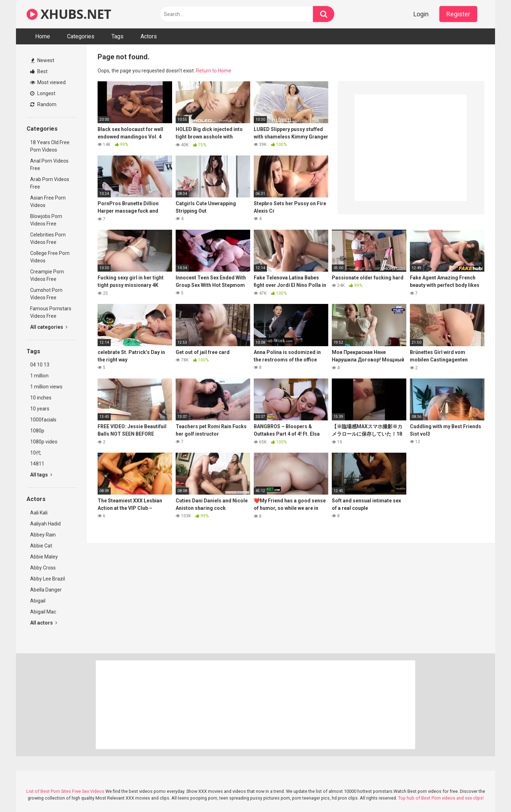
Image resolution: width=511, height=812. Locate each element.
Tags (117, 36)
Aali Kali (39, 513)
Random (43, 104)
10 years (40, 409)
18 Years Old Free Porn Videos (50, 146)
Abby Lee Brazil (48, 579)
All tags (41, 475)
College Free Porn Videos (50, 257)
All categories (49, 327)
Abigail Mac (43, 612)
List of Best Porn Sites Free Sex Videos (65, 791)
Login (421, 14)
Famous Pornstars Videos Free (51, 312)
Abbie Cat (41, 546)
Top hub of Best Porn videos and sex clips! (441, 798)
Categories (81, 36)
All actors (44, 623)
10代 (35, 453)
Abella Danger (46, 590)
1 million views (46, 387)
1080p (37, 431)
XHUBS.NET (69, 14)
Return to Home (214, 71)
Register (458, 14)
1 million (39, 376)
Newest (43, 60)
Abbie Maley (44, 557)
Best (39, 71)
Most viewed (48, 82)
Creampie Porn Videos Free (47, 275)
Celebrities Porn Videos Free (48, 238)
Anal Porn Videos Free (49, 165)
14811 (37, 464)
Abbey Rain (43, 535)
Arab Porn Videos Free (50, 183)
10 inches (41, 398)
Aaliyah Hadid (45, 524)
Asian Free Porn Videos (48, 201)
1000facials (43, 420)
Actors (149, 36)
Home (43, 36)
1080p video (44, 442)
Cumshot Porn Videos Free (46, 294)
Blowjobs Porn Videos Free (46, 220)
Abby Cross (43, 568)
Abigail (38, 601)
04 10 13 (40, 365)
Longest (43, 93)
